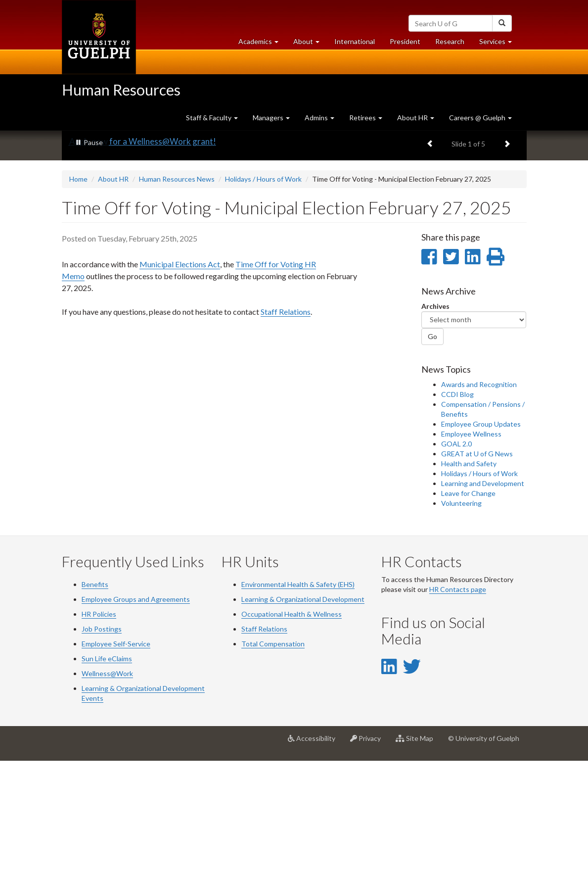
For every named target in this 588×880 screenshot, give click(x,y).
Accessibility (315, 861)
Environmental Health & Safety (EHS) (298, 703)
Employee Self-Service (116, 762)
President (405, 41)
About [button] (310, 44)
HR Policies (99, 733)
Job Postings (102, 748)
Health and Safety (469, 582)
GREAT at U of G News (477, 572)
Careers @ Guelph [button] (480, 118)
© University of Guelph (484, 857)
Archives (435, 425)
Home (78, 298)
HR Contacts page (458, 708)
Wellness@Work (107, 792)
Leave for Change (468, 612)
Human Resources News (177, 298)
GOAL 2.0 (456, 562)
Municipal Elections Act (180, 383)
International (355, 41)
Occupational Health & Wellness (292, 733)
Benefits (95, 703)
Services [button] (499, 44)
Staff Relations (286, 430)
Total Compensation (273, 762)
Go (432, 456)
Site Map (418, 861)
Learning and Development (483, 602)
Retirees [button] (366, 118)
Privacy (369, 861)
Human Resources (121, 90)
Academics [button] (262, 44)
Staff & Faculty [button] (212, 118)
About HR (113, 298)
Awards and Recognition (479, 503)
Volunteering (461, 622)
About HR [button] (416, 118)
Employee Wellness (471, 553)
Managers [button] (271, 118)
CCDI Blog (457, 513)
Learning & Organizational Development (303, 718)
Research (453, 44)
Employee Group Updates (481, 543)
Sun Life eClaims (107, 777)
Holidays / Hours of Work (263, 298)
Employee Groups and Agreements (136, 718)
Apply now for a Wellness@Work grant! (143, 261)
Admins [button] (319, 118)
